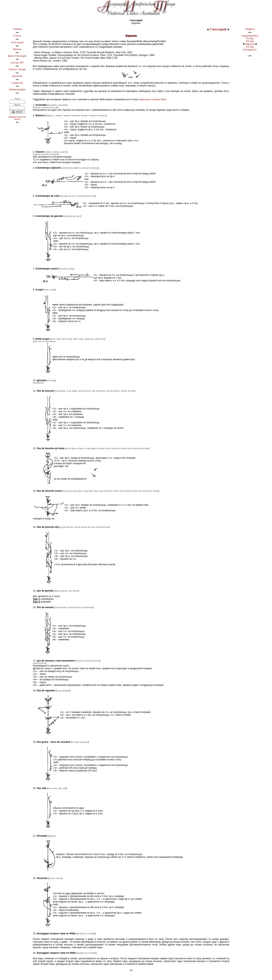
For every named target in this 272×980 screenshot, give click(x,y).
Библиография (17, 90)
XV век (250, 39)
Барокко (250, 44)
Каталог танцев (17, 69)
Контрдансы (250, 50)
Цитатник (17, 76)
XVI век (250, 41)
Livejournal (17, 83)
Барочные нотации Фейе (153, 99)
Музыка (17, 49)
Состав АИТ (17, 63)
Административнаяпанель (17, 118)
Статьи (17, 36)
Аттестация (17, 43)
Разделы (250, 29)
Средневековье (250, 36)
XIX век (250, 47)
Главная (17, 29)
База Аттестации (17, 56)
